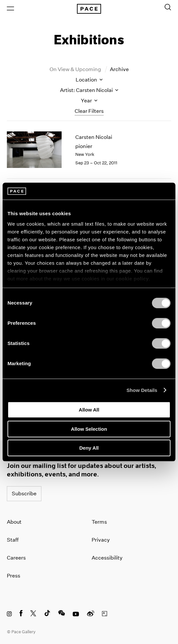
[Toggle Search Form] (168, 7)
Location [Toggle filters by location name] (89, 80)
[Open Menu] (10, 8)
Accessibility (107, 558)
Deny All (89, 448)
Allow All (89, 410)
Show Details (142, 390)
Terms (99, 522)
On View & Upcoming (76, 69)
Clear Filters (89, 111)
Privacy (101, 540)
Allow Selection (89, 429)
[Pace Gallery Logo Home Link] (89, 9)
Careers (16, 558)
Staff (13, 540)
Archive (119, 69)
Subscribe (24, 494)
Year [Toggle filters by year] (89, 101)
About (14, 522)
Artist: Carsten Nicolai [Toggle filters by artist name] (89, 90)
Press (14, 576)
